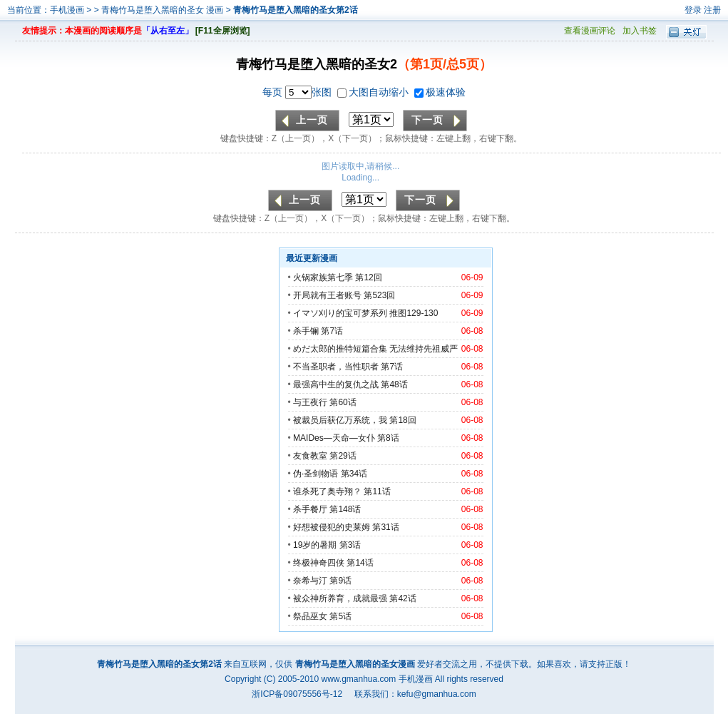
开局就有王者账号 (327, 295)
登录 (693, 10)
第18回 (403, 420)
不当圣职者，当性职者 (336, 367)
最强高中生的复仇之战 (336, 384)
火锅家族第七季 (323, 277)
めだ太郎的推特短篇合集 (340, 349)
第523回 (379, 295)
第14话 (360, 563)
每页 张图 (298, 92)
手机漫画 (67, 10)
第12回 (368, 277)
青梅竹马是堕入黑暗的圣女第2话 (296, 10)
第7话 (332, 331)
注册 (712, 10)
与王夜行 (310, 402)
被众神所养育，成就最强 (341, 598)
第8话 (388, 438)
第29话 (343, 456)
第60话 (343, 402)
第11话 (377, 491)
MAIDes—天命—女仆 (334, 438)
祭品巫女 (310, 616)
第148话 (345, 509)
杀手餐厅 (310, 509)
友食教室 (310, 456)
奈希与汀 (310, 581)
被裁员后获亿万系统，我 (340, 420)
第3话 (350, 545)
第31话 (385, 527)
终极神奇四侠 (319, 563)
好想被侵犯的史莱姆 (332, 527)
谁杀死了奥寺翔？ (327, 491)
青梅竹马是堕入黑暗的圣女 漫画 (164, 10)
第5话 (340, 616)
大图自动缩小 (374, 92)
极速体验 (440, 92)
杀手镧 (306, 331)
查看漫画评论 (590, 31)
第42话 (403, 598)
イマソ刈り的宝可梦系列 (340, 313)
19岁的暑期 (315, 545)
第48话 (394, 384)
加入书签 (640, 31)
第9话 (340, 581)
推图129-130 (414, 313)
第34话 (354, 474)
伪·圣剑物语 (316, 474)
